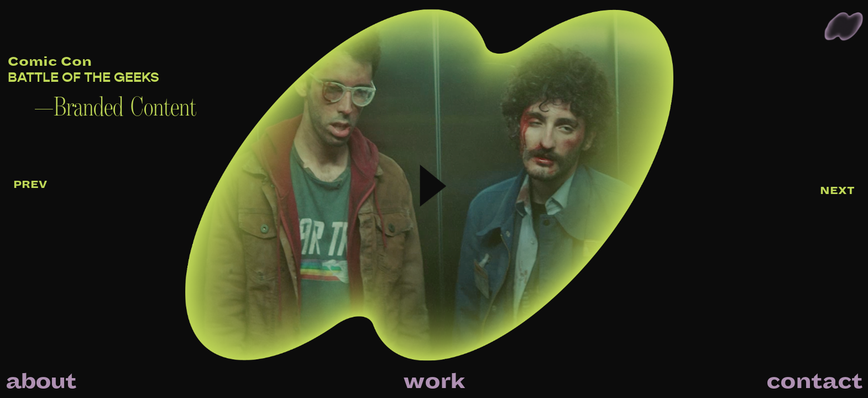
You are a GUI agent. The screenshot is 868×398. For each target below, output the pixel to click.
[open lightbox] (299, 199)
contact (814, 381)
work (434, 381)
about (41, 381)
